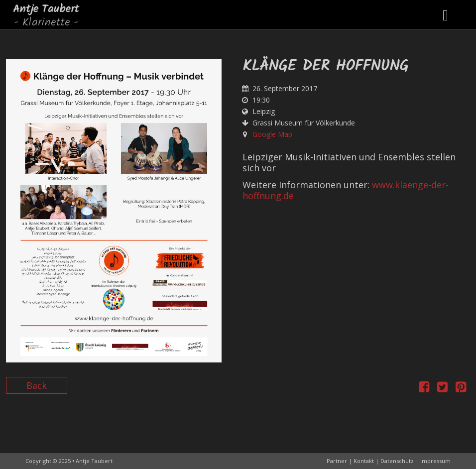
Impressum (435, 461)
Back (37, 385)
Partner (337, 461)
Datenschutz (397, 461)
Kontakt (364, 461)
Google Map (272, 134)
